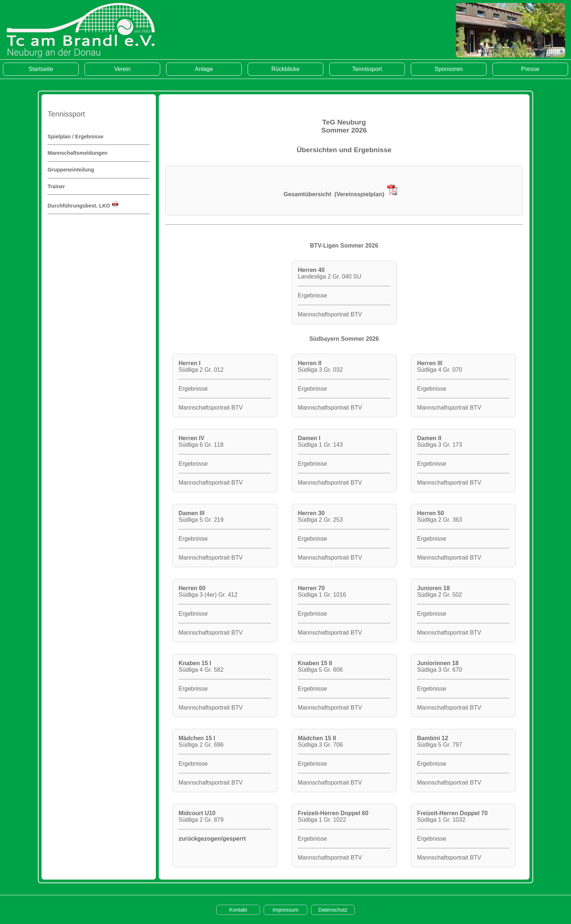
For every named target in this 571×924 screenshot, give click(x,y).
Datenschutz (333, 910)
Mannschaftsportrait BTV (330, 314)
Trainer (56, 186)
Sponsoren (448, 69)
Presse (530, 69)
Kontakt (238, 910)
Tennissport (367, 69)
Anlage (204, 69)
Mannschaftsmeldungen (77, 153)
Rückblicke (285, 69)
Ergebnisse (312, 295)
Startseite (41, 69)
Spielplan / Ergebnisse (75, 137)
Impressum (285, 910)
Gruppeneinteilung (71, 170)
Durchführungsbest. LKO (83, 206)
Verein (122, 69)
